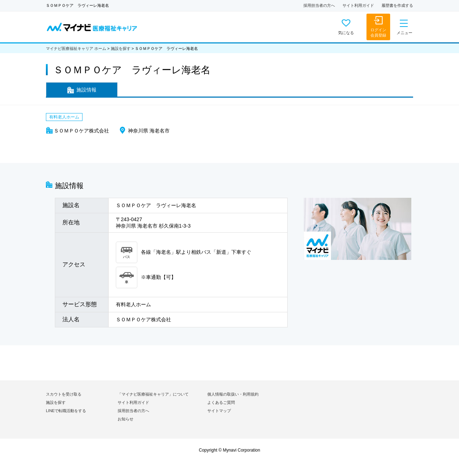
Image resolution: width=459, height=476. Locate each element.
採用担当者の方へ (319, 5)
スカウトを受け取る (64, 394)
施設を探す (121, 48)
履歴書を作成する (397, 5)
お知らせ (126, 419)
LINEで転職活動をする (66, 411)
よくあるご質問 (221, 402)
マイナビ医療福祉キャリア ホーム (76, 48)
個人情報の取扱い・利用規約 (233, 394)
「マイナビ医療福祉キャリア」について (153, 394)
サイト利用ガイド (358, 5)
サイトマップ (219, 411)
